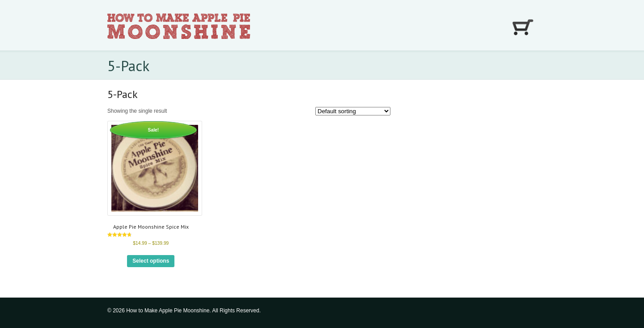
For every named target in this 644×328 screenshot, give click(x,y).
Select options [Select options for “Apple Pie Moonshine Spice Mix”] (151, 261)
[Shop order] (353, 111)
